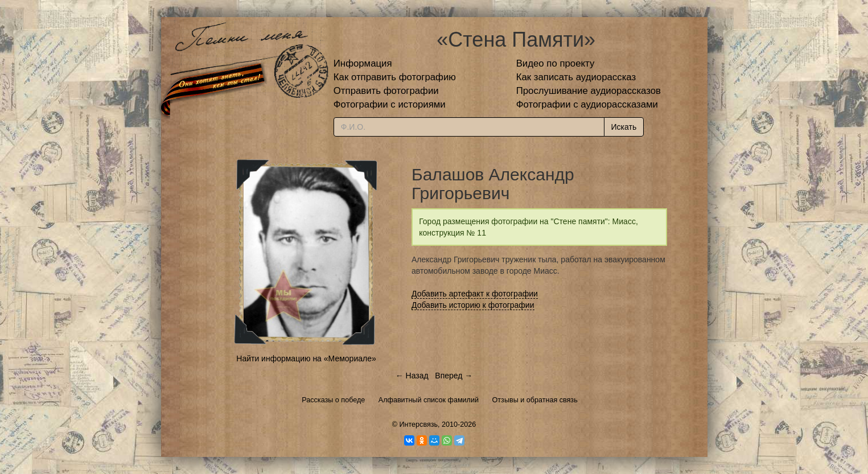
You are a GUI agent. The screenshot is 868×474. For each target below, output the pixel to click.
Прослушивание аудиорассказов (589, 91)
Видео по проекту (556, 63)
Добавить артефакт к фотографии (475, 294)
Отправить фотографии (386, 91)
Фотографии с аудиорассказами (587, 104)
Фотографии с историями (390, 104)
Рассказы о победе (333, 400)
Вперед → (454, 376)
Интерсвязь (418, 424)
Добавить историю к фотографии (473, 305)
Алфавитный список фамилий (429, 400)
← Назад (412, 376)
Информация (363, 63)
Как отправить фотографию (395, 77)
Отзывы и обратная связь (535, 400)
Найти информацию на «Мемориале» (306, 358)
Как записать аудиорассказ (576, 77)
